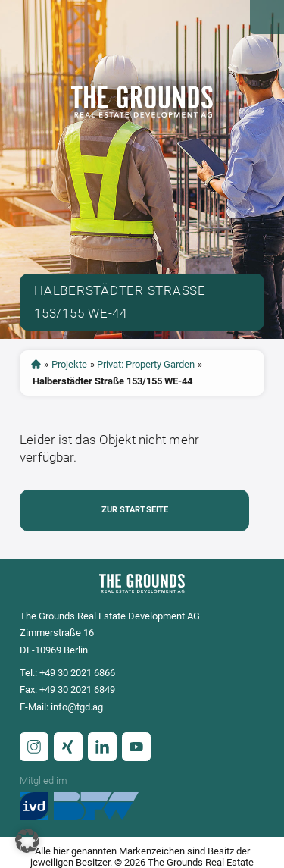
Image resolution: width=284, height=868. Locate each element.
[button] (27, 841)
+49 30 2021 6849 (77, 689)
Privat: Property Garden (146, 364)
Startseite (36, 364)
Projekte (69, 364)
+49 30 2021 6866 (77, 673)
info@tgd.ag (77, 707)
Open (267, 17)
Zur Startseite (135, 510)
